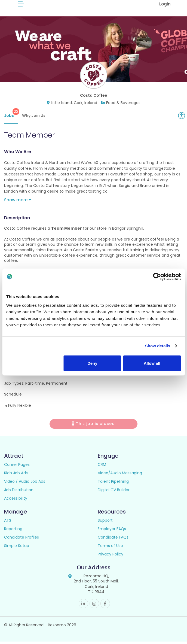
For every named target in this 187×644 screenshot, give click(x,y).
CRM (102, 467)
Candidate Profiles (22, 540)
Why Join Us (34, 118)
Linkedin (83, 606)
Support (105, 523)
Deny (92, 363)
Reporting (13, 531)
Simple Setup (17, 548)
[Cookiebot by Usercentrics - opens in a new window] (157, 277)
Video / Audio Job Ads (25, 484)
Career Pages (17, 467)
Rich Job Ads (16, 475)
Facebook (105, 606)
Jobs (11, 116)
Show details (158, 346)
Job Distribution (19, 492)
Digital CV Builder (114, 492)
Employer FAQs (112, 531)
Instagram (94, 606)
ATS (8, 523)
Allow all (152, 363)
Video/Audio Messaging (120, 475)
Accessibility (16, 501)
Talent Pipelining (113, 484)
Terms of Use (110, 548)
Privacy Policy (111, 557)
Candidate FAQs (113, 540)
